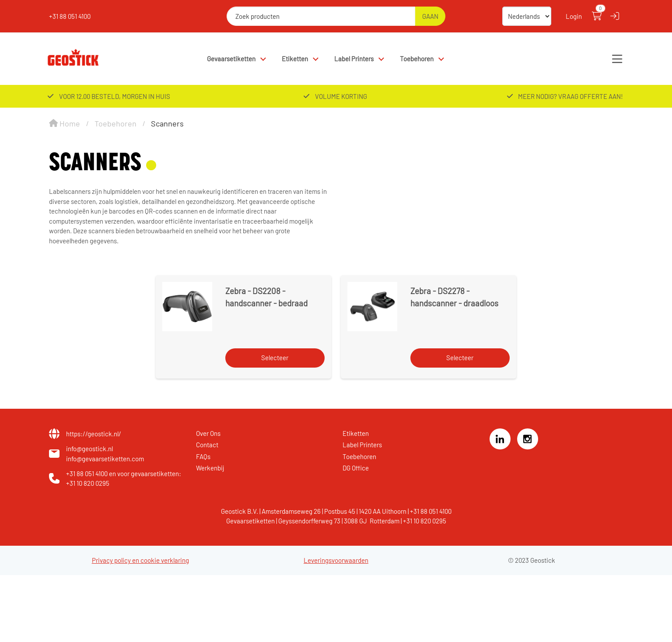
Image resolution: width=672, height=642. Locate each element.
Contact (207, 445)
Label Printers (354, 59)
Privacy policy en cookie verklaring (140, 560)
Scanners (167, 123)
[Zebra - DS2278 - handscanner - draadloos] (372, 307)
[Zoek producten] (321, 16)
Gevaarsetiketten (231, 59)
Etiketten (295, 59)
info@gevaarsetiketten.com (105, 459)
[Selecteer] (275, 358)
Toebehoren (417, 59)
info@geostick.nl (89, 449)
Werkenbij (210, 468)
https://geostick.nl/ (94, 434)
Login (574, 16)
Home (65, 123)
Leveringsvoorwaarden (336, 560)
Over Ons (208, 433)
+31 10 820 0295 (88, 483)
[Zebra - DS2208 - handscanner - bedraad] (187, 307)
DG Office (356, 468)
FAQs (203, 456)
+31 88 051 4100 (70, 16)
